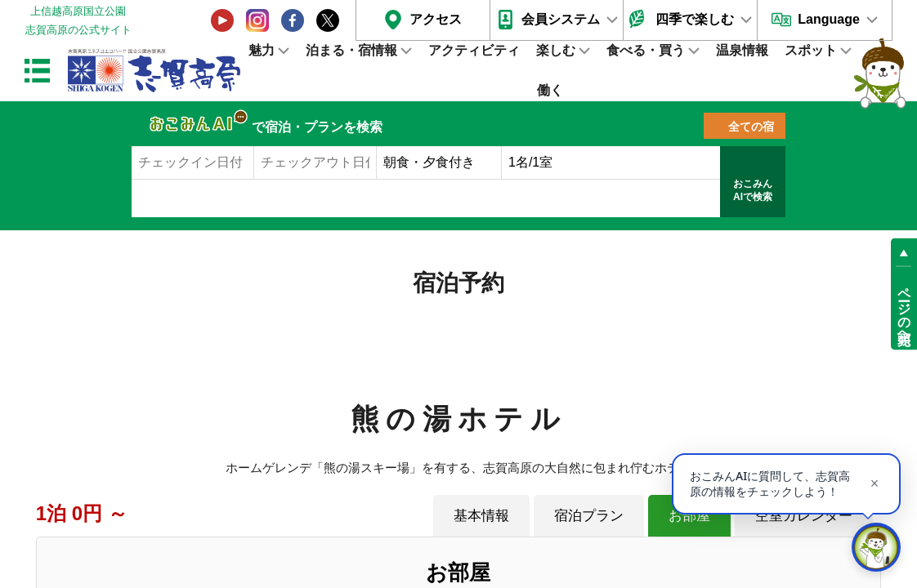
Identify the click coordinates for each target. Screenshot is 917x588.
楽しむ (556, 50)
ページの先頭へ (904, 309)
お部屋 (689, 515)
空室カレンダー (804, 515)
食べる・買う (646, 50)
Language (829, 19)
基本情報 (481, 515)
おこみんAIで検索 (753, 190)
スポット (811, 50)
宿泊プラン (589, 515)
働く (550, 90)
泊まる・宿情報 (351, 50)
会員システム (561, 19)
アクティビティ (474, 50)
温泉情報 (742, 50)
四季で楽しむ (695, 19)
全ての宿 (751, 127)
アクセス (436, 19)
